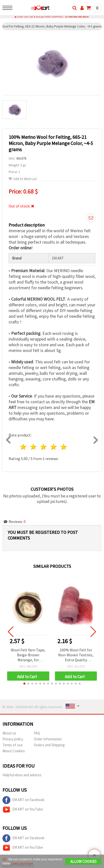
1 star (24, 447)
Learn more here (22, 863)
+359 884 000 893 (77, 17)
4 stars (54, 447)
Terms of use (13, 745)
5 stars (64, 447)
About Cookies (14, 751)
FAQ (37, 733)
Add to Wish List (23, 179)
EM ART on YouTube (23, 810)
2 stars (34, 447)
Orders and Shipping (49, 745)
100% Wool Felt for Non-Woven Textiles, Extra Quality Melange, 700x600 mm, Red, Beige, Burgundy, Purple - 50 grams (76, 655)
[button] (24, 684)
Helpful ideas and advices (22, 775)
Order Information (48, 739)
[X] (4, 859)
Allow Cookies (83, 861)
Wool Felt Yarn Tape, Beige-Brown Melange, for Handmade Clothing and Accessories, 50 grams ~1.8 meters (28, 655)
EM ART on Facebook (23, 800)
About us (9, 733)
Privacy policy (13, 739)
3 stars (44, 447)
